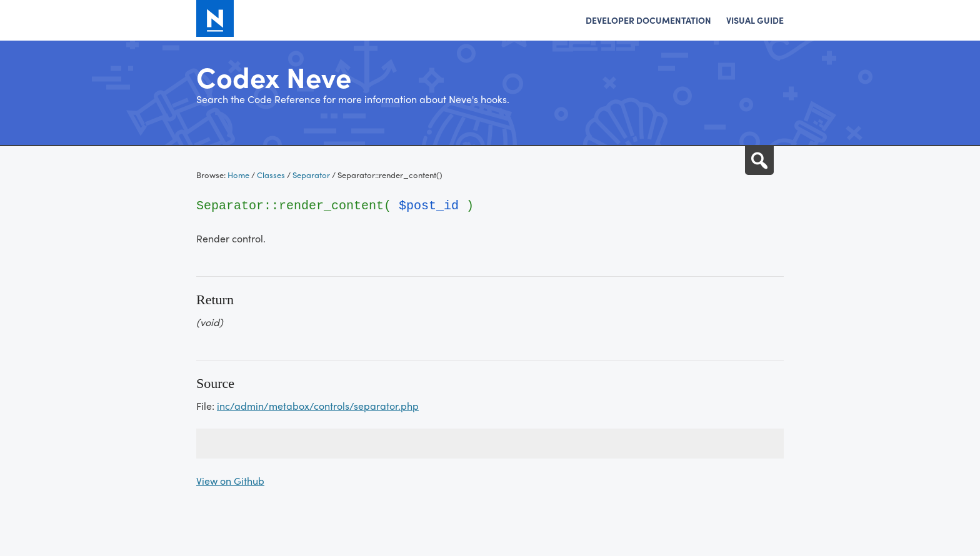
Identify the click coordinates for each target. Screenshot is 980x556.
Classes (271, 175)
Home (238, 175)
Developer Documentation (648, 20)
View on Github (230, 481)
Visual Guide (755, 20)
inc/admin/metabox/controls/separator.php (318, 406)
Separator (311, 175)
